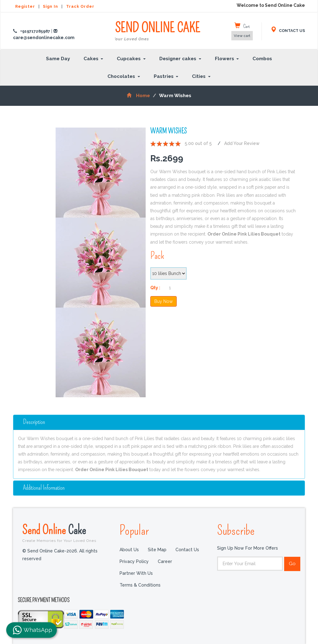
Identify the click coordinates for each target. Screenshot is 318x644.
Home (138, 96)
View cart (242, 36)
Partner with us (136, 574)
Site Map (157, 550)
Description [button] (34, 422)
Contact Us (187, 550)
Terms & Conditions (140, 585)
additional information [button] (44, 487)
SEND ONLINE (157, 32)
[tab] (159, 422)
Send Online (66, 533)
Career (165, 562)
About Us (129, 550)
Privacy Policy (134, 562)
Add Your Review (242, 143)
